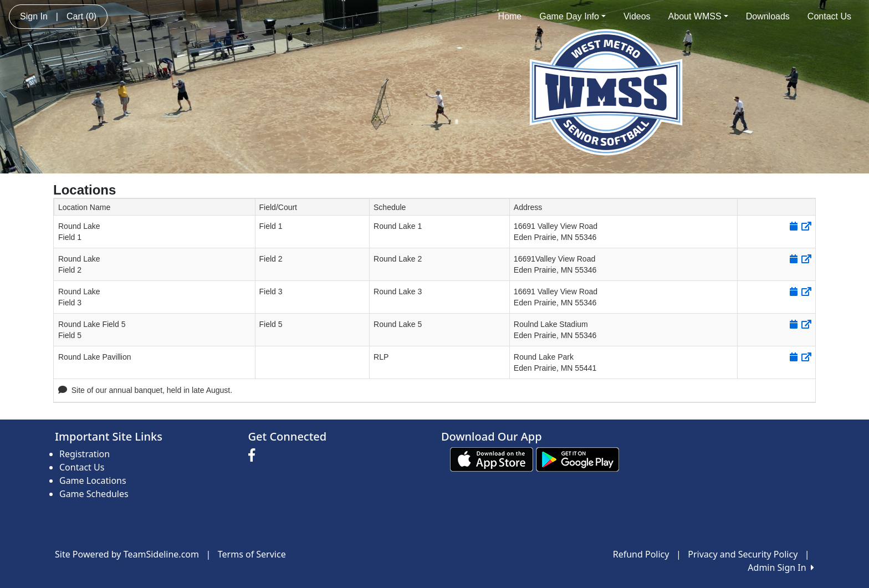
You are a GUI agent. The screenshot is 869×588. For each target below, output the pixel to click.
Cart (81, 16)
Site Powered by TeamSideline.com (127, 554)
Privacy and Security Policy (743, 554)
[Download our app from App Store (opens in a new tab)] (492, 459)
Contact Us (829, 16)
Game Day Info (572, 16)
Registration (85, 454)
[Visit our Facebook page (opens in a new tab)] (254, 456)
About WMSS (698, 16)
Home (510, 16)
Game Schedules (94, 494)
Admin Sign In (781, 567)
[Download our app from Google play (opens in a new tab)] (577, 459)
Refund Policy (641, 554)
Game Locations (93, 480)
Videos (637, 16)
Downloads (768, 16)
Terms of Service (252, 554)
